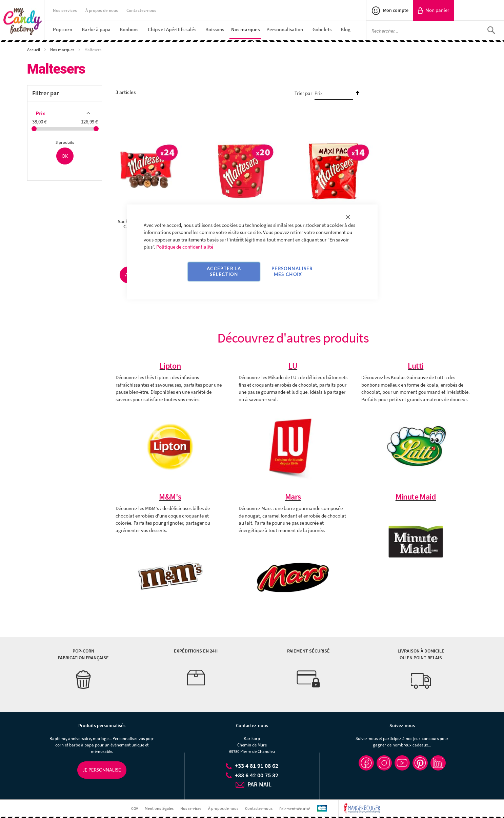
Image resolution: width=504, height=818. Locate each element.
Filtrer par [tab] (46, 93)
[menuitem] (63, 29)
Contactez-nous (141, 10)
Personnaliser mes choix (292, 271)
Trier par (303, 93)
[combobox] (435, 31)
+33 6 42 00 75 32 (257, 775)
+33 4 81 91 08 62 (257, 766)
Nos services (65, 10)
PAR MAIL (259, 784)
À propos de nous (102, 10)
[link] (434, 10)
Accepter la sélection (224, 271)
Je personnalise (102, 770)
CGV (135, 808)
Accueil (34, 50)
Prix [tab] (40, 113)
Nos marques (63, 50)
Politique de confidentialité (185, 247)
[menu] (209, 30)
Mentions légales (159, 808)
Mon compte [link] (395, 10)
